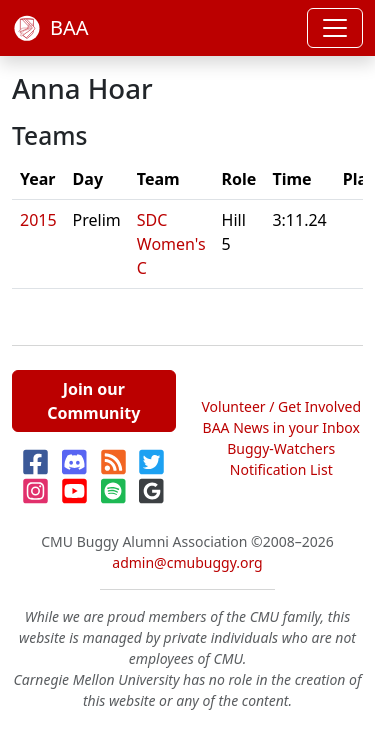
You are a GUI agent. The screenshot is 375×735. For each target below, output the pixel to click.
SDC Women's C (171, 244)
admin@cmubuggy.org (187, 562)
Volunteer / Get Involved (281, 406)
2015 (38, 220)
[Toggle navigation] (335, 28)
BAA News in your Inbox (281, 427)
